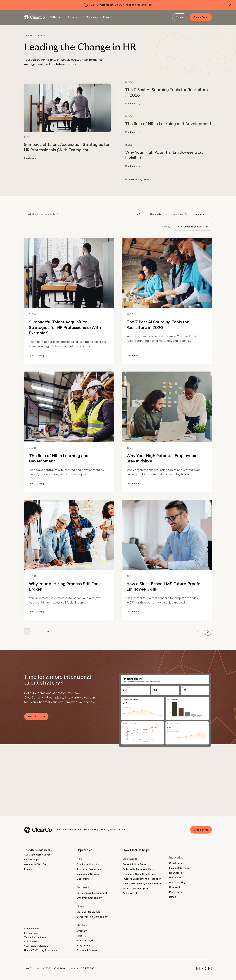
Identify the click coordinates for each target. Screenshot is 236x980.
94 (48, 632)
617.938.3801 (88, 968)
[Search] (139, 214)
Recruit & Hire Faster (135, 864)
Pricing (107, 17)
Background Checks (88, 874)
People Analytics (86, 941)
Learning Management (89, 912)
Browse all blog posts (138, 180)
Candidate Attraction (88, 864)
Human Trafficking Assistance (41, 950)
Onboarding (83, 879)
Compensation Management (92, 917)
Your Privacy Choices (36, 946)
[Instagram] (210, 968)
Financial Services (179, 868)
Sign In (180, 17)
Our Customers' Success (38, 855)
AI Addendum (32, 942)
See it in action (36, 717)
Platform (55, 17)
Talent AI (82, 936)
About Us (73, 17)
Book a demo (201, 830)
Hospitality (175, 878)
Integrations (83, 945)
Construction (177, 863)
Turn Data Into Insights (136, 888)
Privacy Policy (32, 933)
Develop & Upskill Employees (139, 874)
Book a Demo (201, 17)
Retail (172, 897)
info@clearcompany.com (66, 968)
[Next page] (208, 632)
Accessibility (31, 929)
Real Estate (176, 892)
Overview (82, 931)
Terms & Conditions (35, 937)
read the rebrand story (139, 5)
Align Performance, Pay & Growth (142, 884)
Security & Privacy (87, 950)
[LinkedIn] (198, 968)
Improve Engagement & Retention (142, 879)
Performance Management (92, 893)
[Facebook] (204, 968)
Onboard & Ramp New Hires (139, 869)
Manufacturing (177, 882)
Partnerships (31, 860)
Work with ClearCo (35, 864)
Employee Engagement (89, 898)
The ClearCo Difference (38, 850)
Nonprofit (175, 887)
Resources (92, 17)
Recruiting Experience (89, 869)
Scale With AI (130, 893)
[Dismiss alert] (230, 5)
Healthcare (176, 873)
